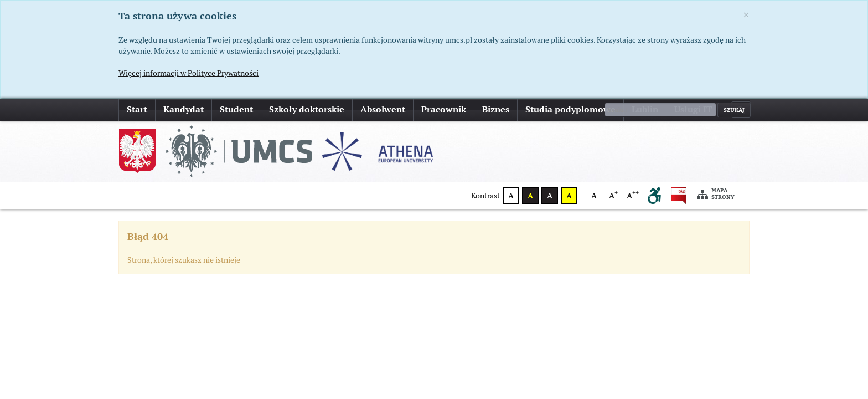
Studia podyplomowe (570, 109)
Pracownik (444, 109)
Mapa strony (716, 194)
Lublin (645, 109)
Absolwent (383, 109)
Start (137, 109)
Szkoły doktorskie (307, 109)
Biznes (496, 109)
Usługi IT (693, 109)
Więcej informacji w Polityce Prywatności (188, 73)
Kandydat (184, 109)
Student (236, 109)
